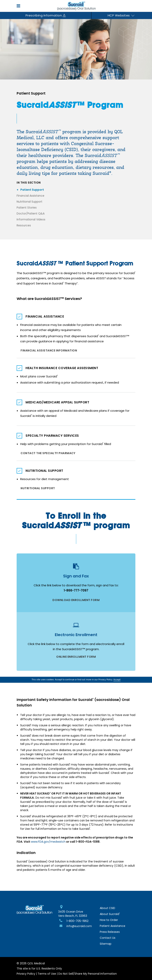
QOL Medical (36, 963)
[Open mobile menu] (19, 6)
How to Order (109, 920)
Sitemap (106, 944)
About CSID (107, 908)
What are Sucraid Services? (49, 299)
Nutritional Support (29, 202)
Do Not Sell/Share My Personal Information (88, 974)
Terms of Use (47, 974)
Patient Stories (27, 208)
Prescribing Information (46, 15)
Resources (24, 225)
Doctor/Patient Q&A (31, 213)
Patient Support (32, 190)
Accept (117, 680)
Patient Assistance (113, 926)
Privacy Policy (26, 974)
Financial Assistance (30, 196)
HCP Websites (121, 15)
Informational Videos (31, 219)
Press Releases (110, 932)
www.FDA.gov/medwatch (48, 842)
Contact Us (108, 938)
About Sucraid (110, 914)
